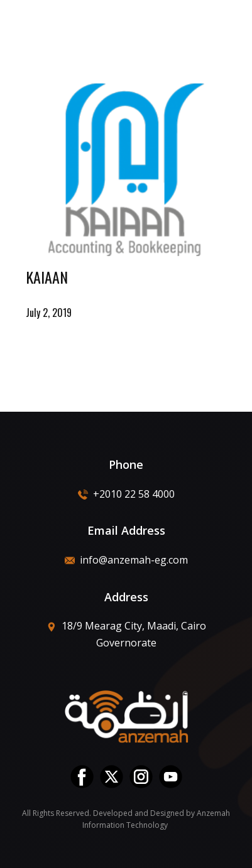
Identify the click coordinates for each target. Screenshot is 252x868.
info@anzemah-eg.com (126, 560)
